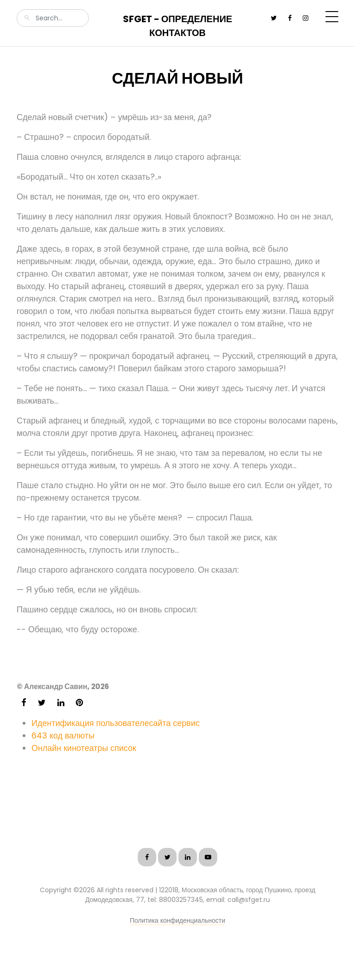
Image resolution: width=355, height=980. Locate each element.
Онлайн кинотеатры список (84, 748)
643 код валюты (63, 735)
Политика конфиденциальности (178, 920)
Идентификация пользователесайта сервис (116, 723)
